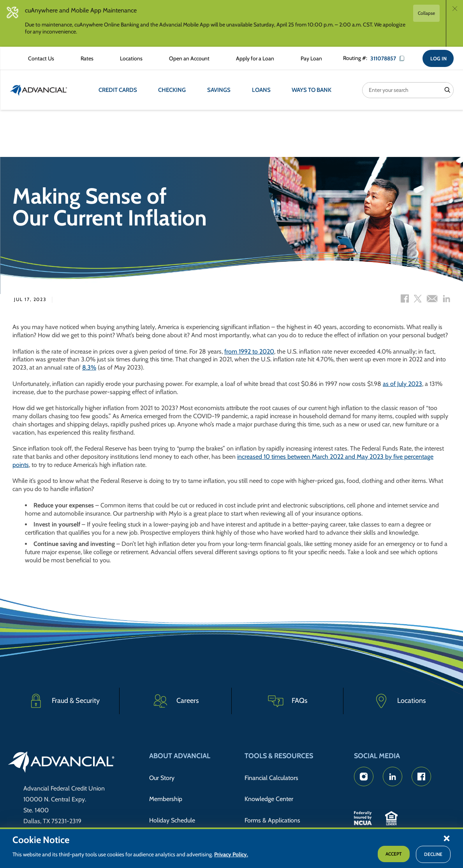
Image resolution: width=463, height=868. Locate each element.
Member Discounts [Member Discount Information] (269, 823)
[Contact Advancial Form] (36, 59)
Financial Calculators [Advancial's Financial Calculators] (271, 775)
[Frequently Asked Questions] (288, 702)
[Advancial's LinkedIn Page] (393, 776)
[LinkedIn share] (446, 301)
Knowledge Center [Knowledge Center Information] (269, 791)
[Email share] (432, 301)
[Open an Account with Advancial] (185, 59)
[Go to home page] (61, 763)
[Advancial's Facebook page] (421, 776)
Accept (394, 854)
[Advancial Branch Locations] (127, 59)
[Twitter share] (418, 301)
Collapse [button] (426, 13)
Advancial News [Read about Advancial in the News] (170, 823)
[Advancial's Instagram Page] (364, 776)
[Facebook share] (405, 301)
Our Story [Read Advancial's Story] (162, 775)
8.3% (89, 369)
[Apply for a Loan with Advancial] (250, 59)
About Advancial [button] (180, 756)
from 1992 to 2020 (249, 353)
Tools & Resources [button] (279, 756)
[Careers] (175, 702)
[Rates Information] (82, 59)
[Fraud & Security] (64, 702)
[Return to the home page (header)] (39, 92)
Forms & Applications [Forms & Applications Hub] (272, 807)
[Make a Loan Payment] (307, 59)
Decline (433, 854)
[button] (447, 838)
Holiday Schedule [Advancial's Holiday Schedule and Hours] (172, 807)
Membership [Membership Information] (166, 791)
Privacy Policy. (231, 854)
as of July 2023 (402, 385)
